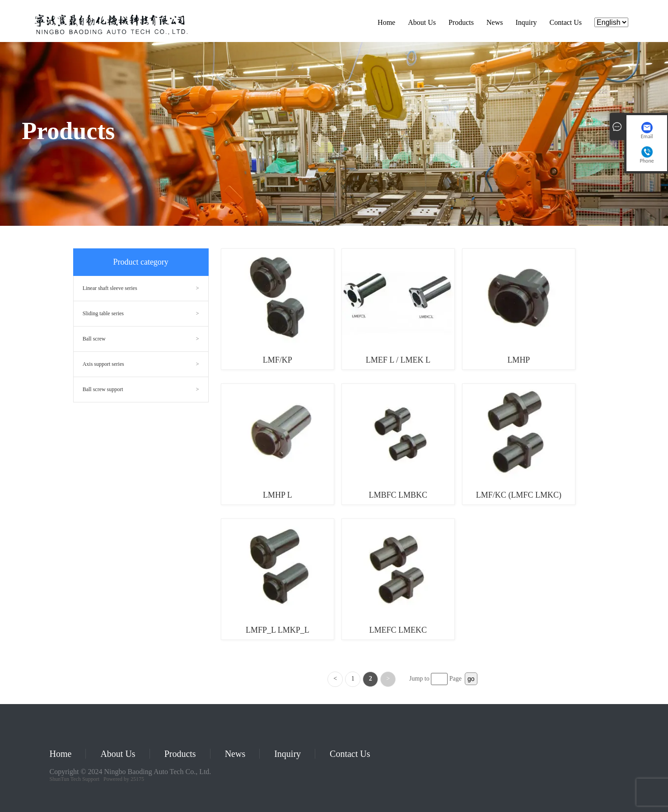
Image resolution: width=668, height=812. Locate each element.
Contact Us (566, 22)
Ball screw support (103, 389)
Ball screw (94, 339)
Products (461, 22)
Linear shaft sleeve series (110, 288)
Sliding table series (103, 313)
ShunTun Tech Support (75, 779)
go (471, 679)
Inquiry (526, 22)
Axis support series (103, 364)
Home (386, 22)
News (495, 22)
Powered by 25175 (124, 779)
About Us (422, 22)
